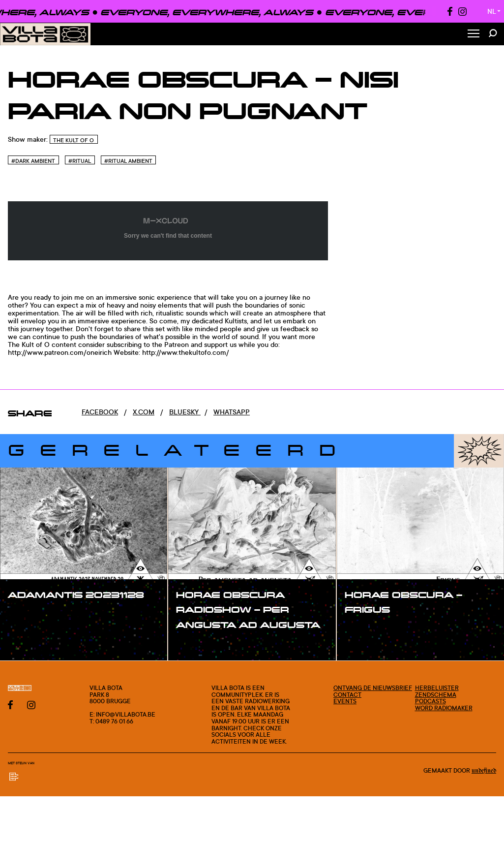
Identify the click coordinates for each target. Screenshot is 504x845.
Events (345, 701)
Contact (347, 695)
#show (30, 615)
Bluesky (185, 412)
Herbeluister (437, 688)
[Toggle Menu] (474, 34)
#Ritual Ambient (128, 161)
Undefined (484, 771)
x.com (144, 412)
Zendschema (436, 695)
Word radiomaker (444, 708)
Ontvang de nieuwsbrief (373, 688)
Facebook (100, 412)
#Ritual (80, 161)
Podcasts (430, 701)
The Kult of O (74, 140)
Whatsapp (232, 412)
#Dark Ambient (33, 161)
